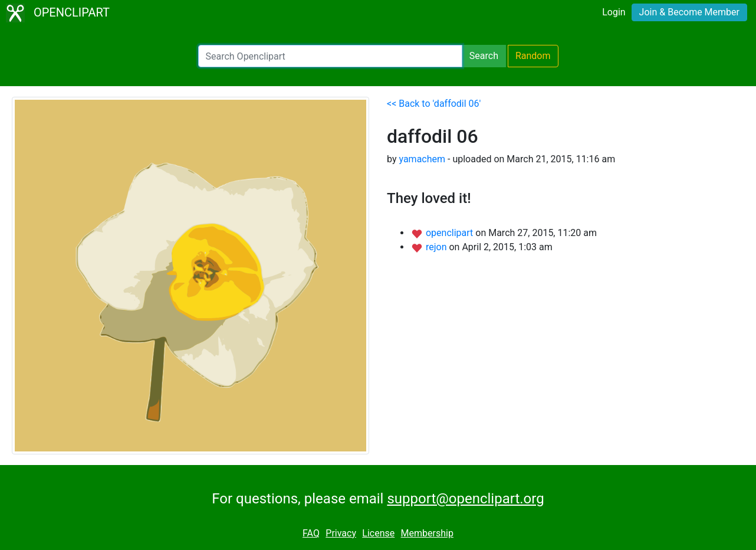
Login (614, 12)
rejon (438, 247)
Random (533, 56)
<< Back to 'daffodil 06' (434, 104)
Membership (427, 533)
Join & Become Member (689, 12)
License (378, 533)
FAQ (311, 533)
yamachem (422, 159)
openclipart (451, 233)
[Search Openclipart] (330, 56)
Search (484, 56)
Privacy (341, 533)
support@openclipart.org (465, 499)
